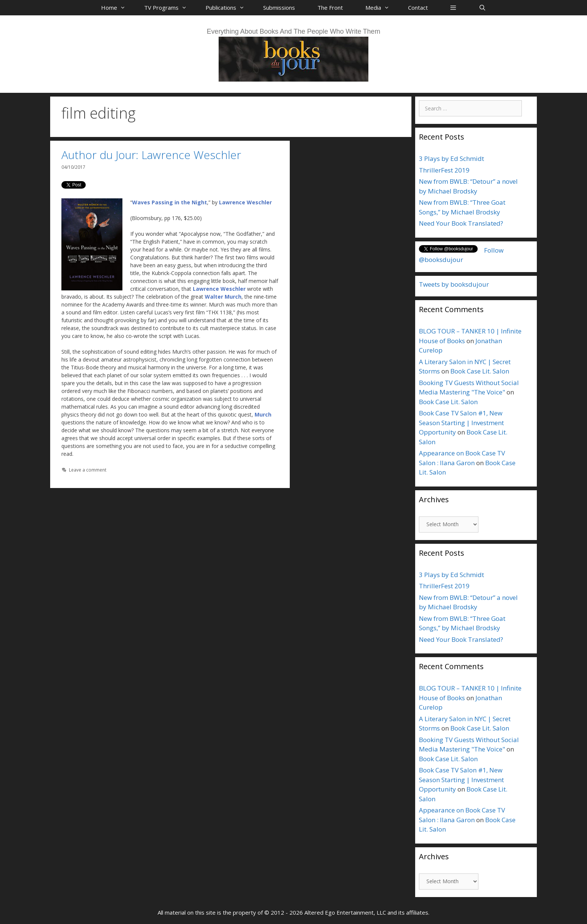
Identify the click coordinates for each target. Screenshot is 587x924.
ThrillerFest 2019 (444, 170)
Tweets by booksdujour (454, 284)
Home (117, 7)
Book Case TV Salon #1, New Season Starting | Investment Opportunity (461, 423)
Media (381, 7)
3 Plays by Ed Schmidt (451, 158)
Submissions (279, 7)
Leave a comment (88, 470)
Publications (229, 7)
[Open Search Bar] (482, 7)
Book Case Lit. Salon (480, 371)
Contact (418, 7)
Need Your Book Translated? (461, 223)
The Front (330, 7)
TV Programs (169, 7)
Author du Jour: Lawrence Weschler (151, 155)
